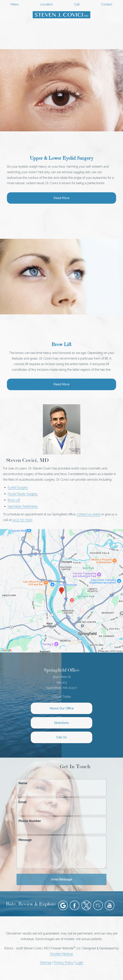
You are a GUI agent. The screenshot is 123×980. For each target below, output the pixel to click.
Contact (107, 4)
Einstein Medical (61, 954)
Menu (15, 4)
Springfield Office (62, 670)
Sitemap (46, 963)
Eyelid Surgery (18, 487)
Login (79, 963)
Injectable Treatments (23, 506)
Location (47, 4)
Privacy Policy (64, 963)
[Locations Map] (61, 590)
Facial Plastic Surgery (23, 494)
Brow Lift (14, 500)
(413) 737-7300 (22, 520)
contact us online (89, 514)
